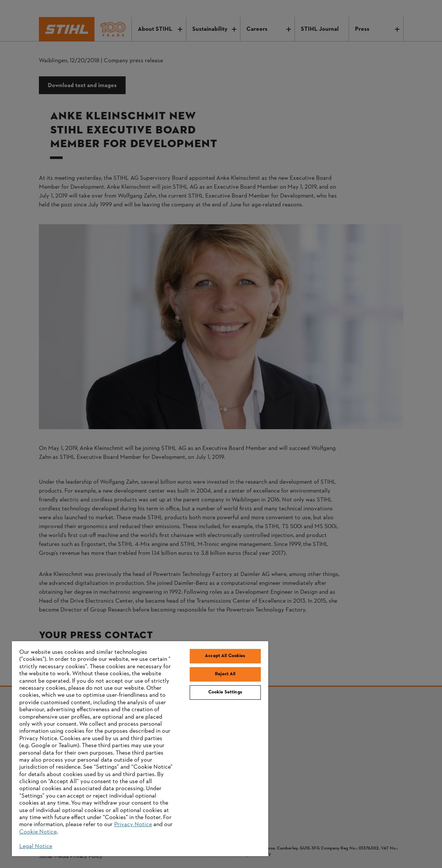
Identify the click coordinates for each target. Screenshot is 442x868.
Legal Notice (36, 847)
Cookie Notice (38, 832)
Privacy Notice (133, 825)
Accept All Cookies (225, 656)
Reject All (225, 674)
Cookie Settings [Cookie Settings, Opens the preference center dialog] (225, 692)
